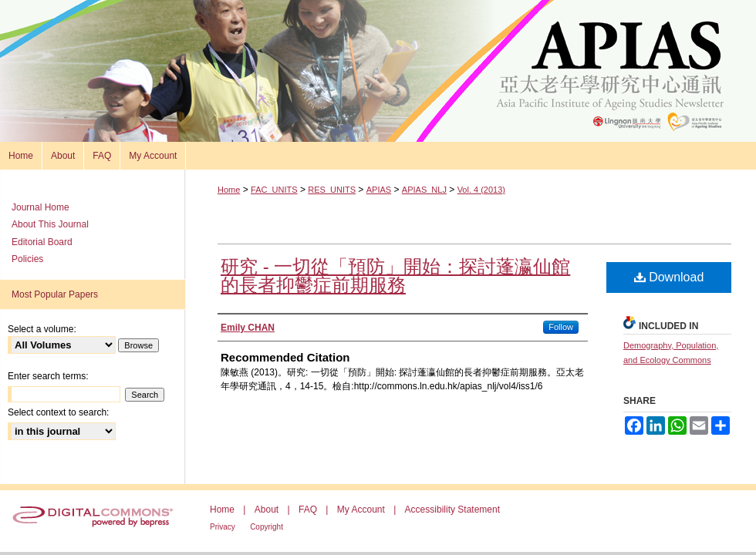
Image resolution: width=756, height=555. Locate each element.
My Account (361, 510)
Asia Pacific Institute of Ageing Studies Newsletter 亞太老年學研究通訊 (378, 71)
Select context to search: (58, 412)
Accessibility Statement (452, 510)
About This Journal (50, 224)
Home (229, 190)
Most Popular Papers (55, 294)
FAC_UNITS (274, 190)
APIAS (379, 190)
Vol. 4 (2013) (481, 190)
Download (669, 277)
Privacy (223, 527)
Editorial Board (42, 242)
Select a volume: (42, 329)
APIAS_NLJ (424, 190)
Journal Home (40, 207)
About (267, 510)
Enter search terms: (48, 376)
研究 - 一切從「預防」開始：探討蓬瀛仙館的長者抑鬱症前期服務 (395, 276)
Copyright (267, 527)
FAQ (308, 510)
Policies (27, 259)
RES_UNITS (332, 190)
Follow (561, 327)
